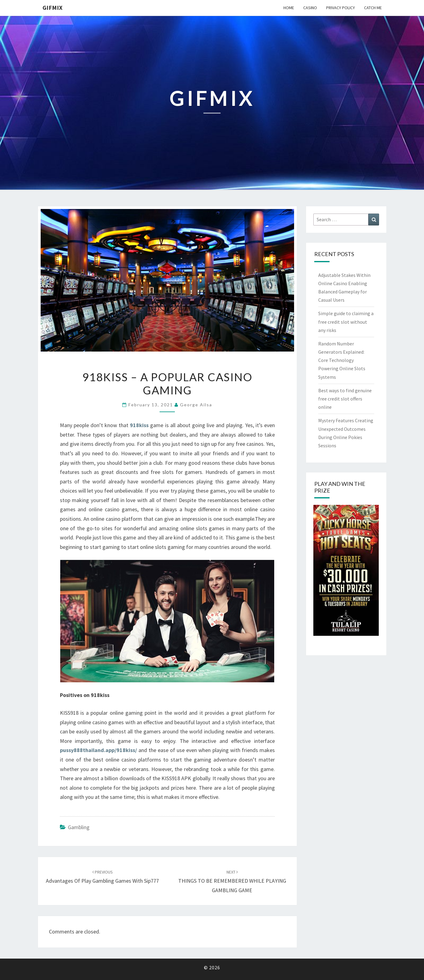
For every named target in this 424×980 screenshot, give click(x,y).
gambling (79, 827)
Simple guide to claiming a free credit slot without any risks (346, 322)
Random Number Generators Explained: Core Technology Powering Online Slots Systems (342, 360)
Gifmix (52, 7)
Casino (310, 8)
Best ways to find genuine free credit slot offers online (345, 399)
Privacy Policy (341, 8)
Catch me (373, 8)
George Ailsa (196, 405)
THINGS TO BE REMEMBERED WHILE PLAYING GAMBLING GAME (232, 881)
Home (289, 8)
